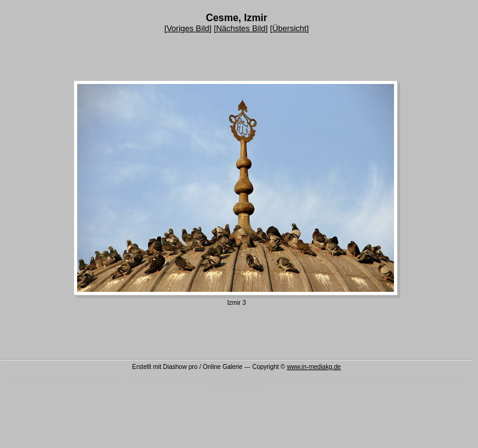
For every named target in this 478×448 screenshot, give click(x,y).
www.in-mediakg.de (314, 367)
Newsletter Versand (402, 381)
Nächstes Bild (241, 28)
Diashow (249, 388)
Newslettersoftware (219, 381)
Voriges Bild (188, 28)
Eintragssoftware (306, 381)
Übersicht (289, 28)
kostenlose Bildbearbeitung (82, 381)
